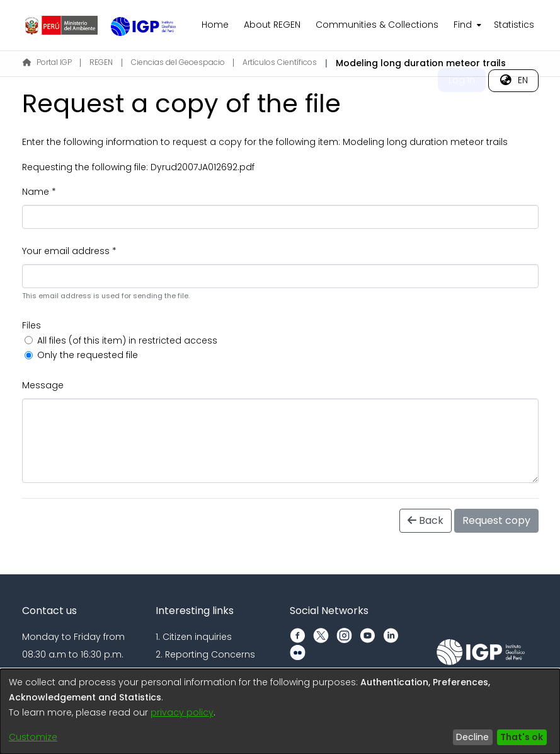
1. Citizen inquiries (194, 637)
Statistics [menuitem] (514, 25)
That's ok (522, 737)
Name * (39, 192)
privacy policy (182, 712)
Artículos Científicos (280, 62)
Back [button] (426, 520)
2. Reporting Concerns (205, 654)
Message (43, 385)
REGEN (101, 62)
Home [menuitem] (215, 25)
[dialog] (280, 711)
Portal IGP (47, 62)
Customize (33, 737)
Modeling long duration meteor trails (425, 142)
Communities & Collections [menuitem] (377, 25)
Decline (472, 737)
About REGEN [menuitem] (272, 25)
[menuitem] (466, 25)
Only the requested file (88, 355)
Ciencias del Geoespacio (178, 62)
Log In (462, 80)
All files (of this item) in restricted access (127, 340)
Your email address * (69, 251)
